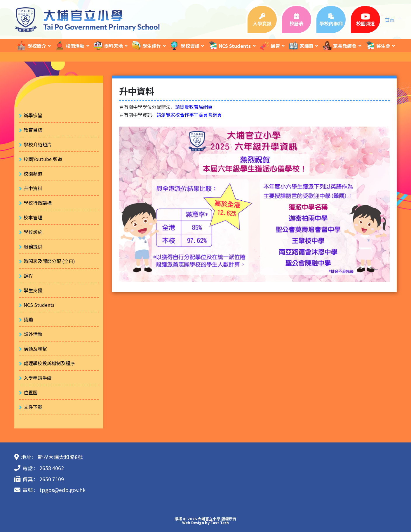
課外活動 (33, 334)
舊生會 (378, 46)
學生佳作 (146, 46)
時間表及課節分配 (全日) (49, 261)
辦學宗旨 (33, 115)
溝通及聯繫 (35, 349)
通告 (270, 46)
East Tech (220, 523)
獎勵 (28, 319)
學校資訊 (184, 46)
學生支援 (33, 290)
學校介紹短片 (38, 144)
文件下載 (33, 407)
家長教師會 (339, 46)
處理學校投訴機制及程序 (49, 363)
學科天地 (108, 46)
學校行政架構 (38, 203)
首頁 (390, 20)
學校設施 (33, 232)
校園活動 (69, 46)
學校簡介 (31, 46)
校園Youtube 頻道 (43, 159)
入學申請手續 (38, 378)
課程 (28, 276)
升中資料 (33, 188)
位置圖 (31, 392)
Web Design (193, 523)
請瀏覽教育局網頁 (194, 107)
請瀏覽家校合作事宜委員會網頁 (189, 115)
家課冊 (301, 46)
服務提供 (33, 246)
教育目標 (33, 130)
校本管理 (33, 217)
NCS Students (229, 46)
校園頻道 (33, 174)
